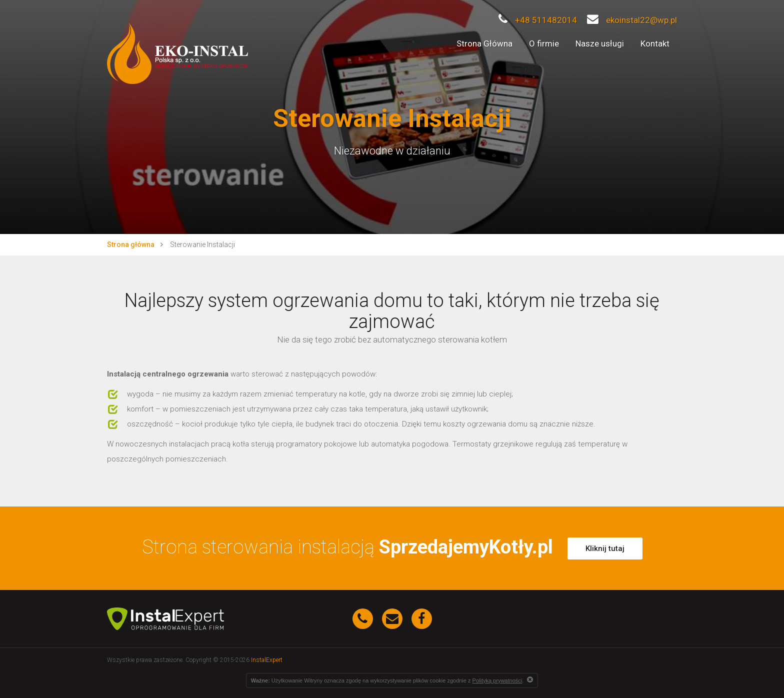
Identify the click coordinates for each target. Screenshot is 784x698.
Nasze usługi (600, 43)
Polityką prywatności (497, 680)
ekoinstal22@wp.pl (632, 20)
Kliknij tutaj (605, 548)
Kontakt (655, 43)
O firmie (544, 43)
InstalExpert (267, 660)
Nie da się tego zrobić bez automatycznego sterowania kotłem (392, 340)
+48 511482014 (538, 20)
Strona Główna (484, 43)
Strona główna (131, 244)
